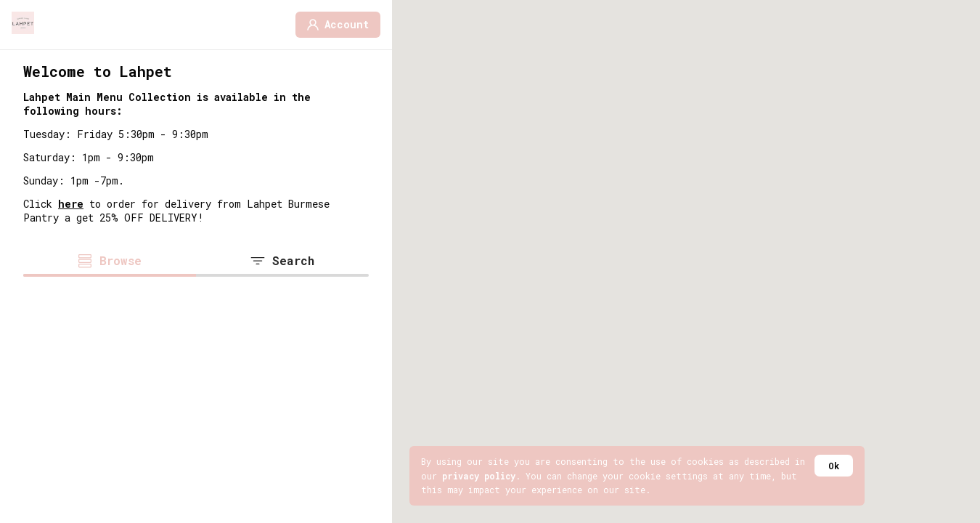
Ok (834, 466)
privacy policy (479, 476)
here (71, 204)
